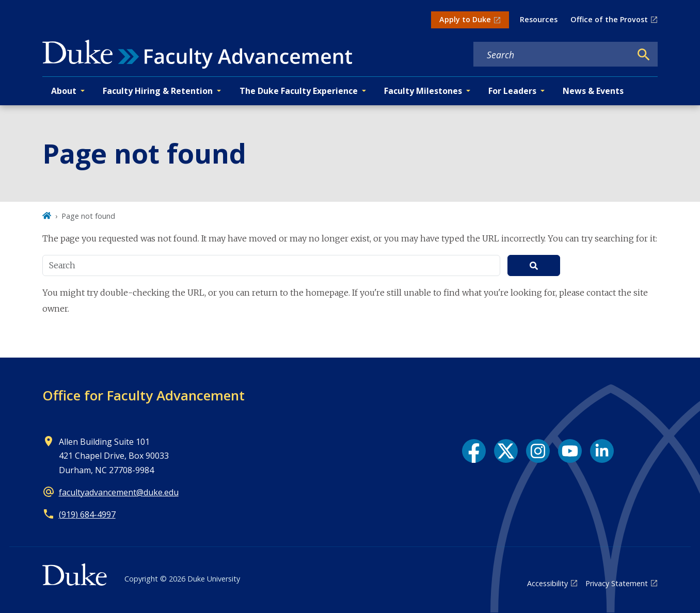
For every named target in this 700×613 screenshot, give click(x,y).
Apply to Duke (465, 19)
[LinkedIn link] (602, 451)
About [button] (64, 91)
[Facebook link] (474, 451)
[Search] (644, 55)
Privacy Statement (617, 583)
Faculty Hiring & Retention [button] (158, 91)
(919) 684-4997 (87, 514)
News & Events (593, 91)
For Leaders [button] (512, 91)
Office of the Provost (609, 19)
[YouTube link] (570, 451)
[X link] (506, 451)
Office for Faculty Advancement (144, 395)
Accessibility (547, 583)
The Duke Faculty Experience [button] (299, 91)
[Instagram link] (538, 451)
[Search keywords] (552, 55)
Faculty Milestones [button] (423, 91)
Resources (539, 19)
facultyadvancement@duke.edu (119, 492)
